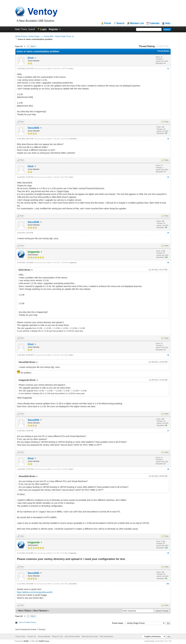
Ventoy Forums (21, 36)
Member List (137, 23)
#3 (168, 177)
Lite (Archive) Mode (72, 637)
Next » (33, 46)
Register (53, 29)
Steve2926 (33, 128)
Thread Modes (163, 51)
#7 (168, 431)
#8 (168, 469)
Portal (107, 23)
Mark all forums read (90, 637)
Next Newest (40, 611)
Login (43, 29)
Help (168, 23)
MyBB (26, 641)
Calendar (154, 23)
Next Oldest (25, 611)
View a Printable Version (27, 622)
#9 (168, 553)
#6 (168, 355)
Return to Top (57, 637)
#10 (168, 584)
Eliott (31, 58)
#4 (168, 233)
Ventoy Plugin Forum (63, 36)
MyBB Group (44, 641)
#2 (168, 139)
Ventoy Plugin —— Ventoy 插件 (41, 36)
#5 (168, 263)
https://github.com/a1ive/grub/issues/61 (35, 592)
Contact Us (32, 637)
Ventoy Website (44, 637)
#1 (168, 69)
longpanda (73, 263)
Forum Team (20, 637)
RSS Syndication (107, 637)
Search (120, 23)
